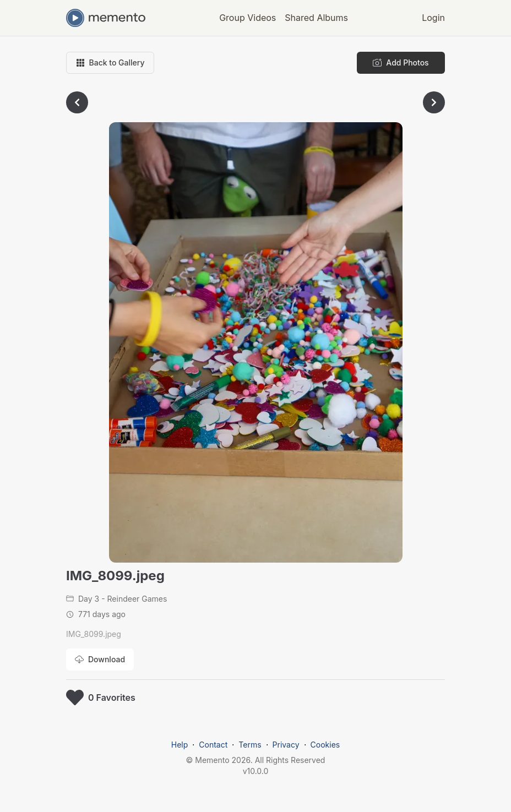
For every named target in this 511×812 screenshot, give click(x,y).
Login (433, 18)
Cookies (325, 745)
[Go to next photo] (434, 102)
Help (180, 745)
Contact (213, 745)
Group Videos (248, 18)
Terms (250, 745)
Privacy (286, 745)
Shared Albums (316, 18)
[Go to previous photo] (77, 102)
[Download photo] (100, 660)
